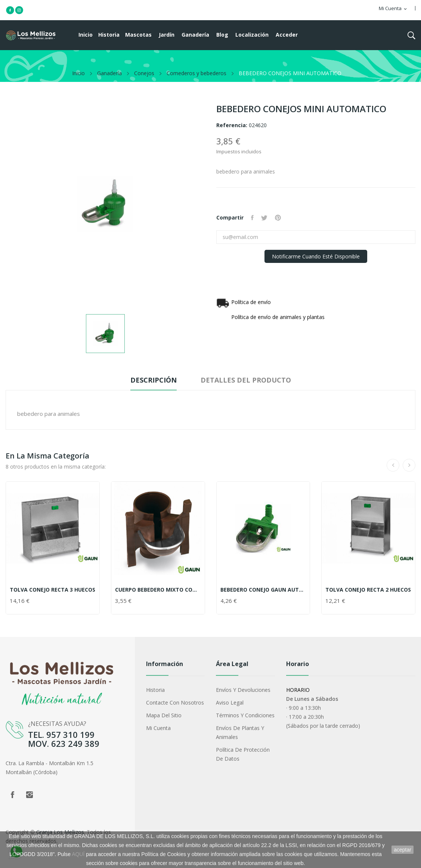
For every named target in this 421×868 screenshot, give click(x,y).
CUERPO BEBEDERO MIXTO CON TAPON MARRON (158, 590)
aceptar (403, 850)
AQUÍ (78, 854)
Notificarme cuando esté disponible (316, 256)
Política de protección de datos (243, 754)
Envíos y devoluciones (243, 690)
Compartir (252, 218)
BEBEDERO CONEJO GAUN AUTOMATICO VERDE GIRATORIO (263, 590)
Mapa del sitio (164, 715)
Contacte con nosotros (175, 703)
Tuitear (264, 218)
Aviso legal (230, 703)
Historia (155, 690)
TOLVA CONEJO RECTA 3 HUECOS (52, 590)
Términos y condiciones (245, 715)
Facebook (12, 795)
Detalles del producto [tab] (246, 380)
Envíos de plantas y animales (240, 732)
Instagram (30, 795)
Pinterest (278, 218)
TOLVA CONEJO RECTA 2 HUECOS (368, 590)
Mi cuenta (158, 728)
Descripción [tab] (154, 380)
